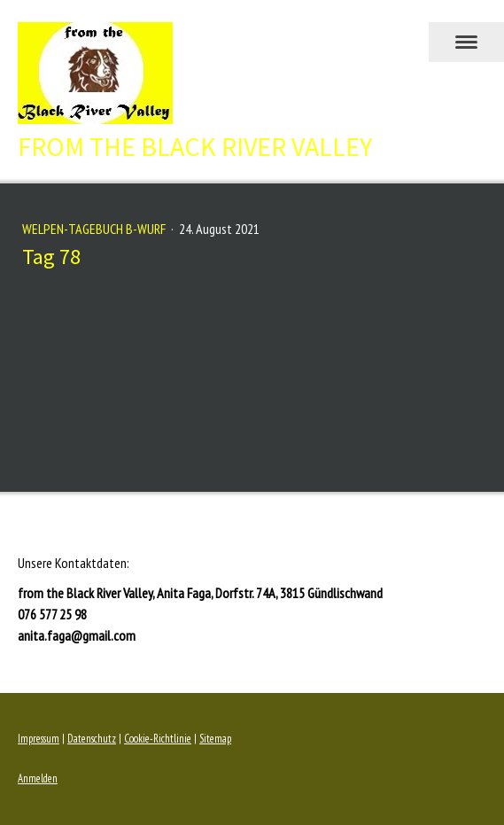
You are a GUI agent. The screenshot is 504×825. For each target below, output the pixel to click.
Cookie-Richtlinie (158, 739)
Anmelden (38, 778)
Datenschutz (92, 739)
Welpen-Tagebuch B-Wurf (95, 229)
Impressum (39, 739)
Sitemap (215, 739)
